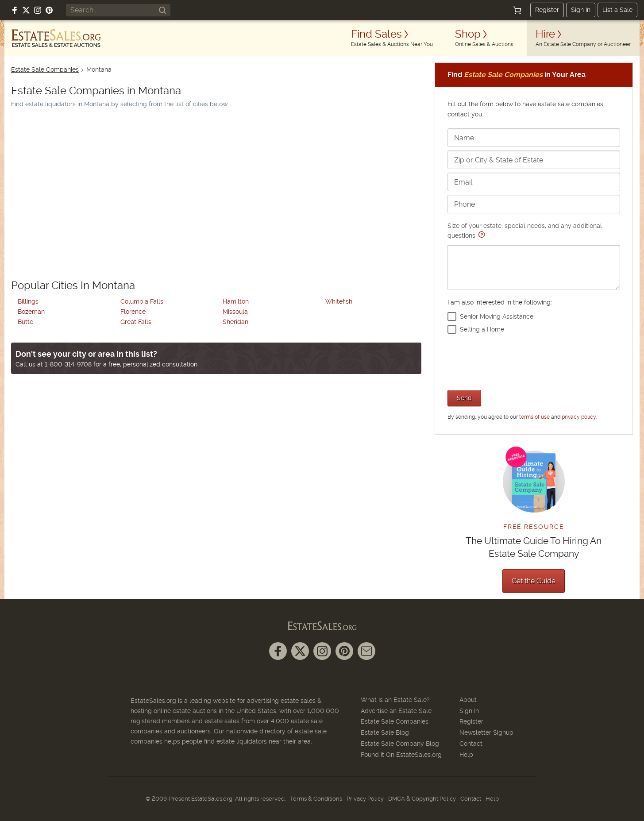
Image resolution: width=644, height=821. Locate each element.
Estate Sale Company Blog (400, 744)
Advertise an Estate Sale (396, 711)
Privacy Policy (365, 799)
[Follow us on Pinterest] (49, 10)
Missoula (235, 312)
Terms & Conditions (316, 799)
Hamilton (236, 301)
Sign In (581, 10)
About (468, 700)
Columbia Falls (142, 301)
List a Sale (617, 10)
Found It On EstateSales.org (401, 755)
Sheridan (235, 322)
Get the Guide (534, 581)
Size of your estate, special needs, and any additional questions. (534, 256)
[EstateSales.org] (56, 38)
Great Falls (136, 322)
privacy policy (579, 417)
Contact (471, 744)
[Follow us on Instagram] (38, 10)
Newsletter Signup (486, 732)
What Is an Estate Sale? (395, 700)
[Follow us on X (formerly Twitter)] (26, 10)
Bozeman (31, 312)
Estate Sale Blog (385, 732)
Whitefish (339, 301)
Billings (28, 301)
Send (464, 398)
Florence (133, 312)
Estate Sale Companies (45, 69)
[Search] (162, 10)
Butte (25, 322)
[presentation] (515, 361)
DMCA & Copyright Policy (422, 799)
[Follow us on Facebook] (15, 10)
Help (466, 755)
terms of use (534, 417)
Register (547, 10)
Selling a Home (482, 329)
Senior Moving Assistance (497, 316)
